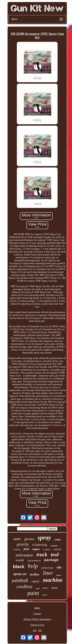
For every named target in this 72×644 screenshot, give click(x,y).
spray (44, 538)
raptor (36, 549)
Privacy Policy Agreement (37, 619)
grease (29, 539)
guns (45, 588)
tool (55, 554)
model (20, 560)
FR (40, 630)
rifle (59, 567)
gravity (23, 544)
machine (53, 580)
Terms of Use (37, 625)
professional (47, 568)
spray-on (20, 574)
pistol (45, 595)
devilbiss (35, 574)
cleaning (40, 545)
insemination (34, 561)
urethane (47, 550)
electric (55, 588)
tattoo (59, 575)
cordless (24, 586)
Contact (37, 613)
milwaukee (24, 555)
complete (54, 546)
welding (17, 549)
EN (35, 630)
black (19, 567)
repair (35, 581)
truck (42, 555)
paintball (20, 580)
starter (58, 549)
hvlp (33, 566)
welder (58, 540)
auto (17, 539)
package (51, 560)
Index (37, 608)
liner (48, 573)
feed (26, 549)
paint (33, 593)
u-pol (38, 588)
